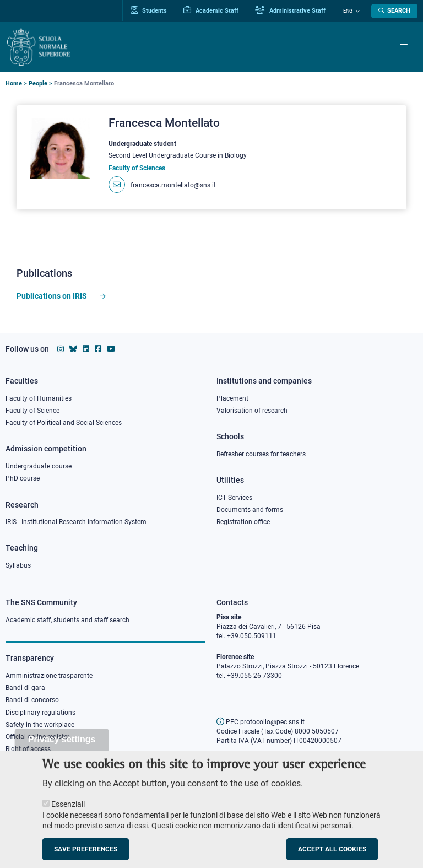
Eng (348, 11)
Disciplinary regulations (40, 713)
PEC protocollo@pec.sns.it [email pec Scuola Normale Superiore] (261, 722)
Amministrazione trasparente (49, 676)
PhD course (23, 478)
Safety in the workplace (40, 725)
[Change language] (356, 11)
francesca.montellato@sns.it (173, 185)
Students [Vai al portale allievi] (150, 10)
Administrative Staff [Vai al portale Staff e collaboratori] (291, 10)
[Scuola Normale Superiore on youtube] (111, 349)
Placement (232, 398)
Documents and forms (250, 510)
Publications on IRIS (53, 296)
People (38, 83)
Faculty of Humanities (39, 398)
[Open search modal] (394, 11)
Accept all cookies (332, 856)
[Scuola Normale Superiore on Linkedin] (86, 349)
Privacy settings (62, 746)
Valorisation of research (252, 411)
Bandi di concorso (32, 700)
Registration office (243, 522)
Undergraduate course (39, 466)
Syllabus (18, 565)
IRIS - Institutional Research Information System (76, 522)
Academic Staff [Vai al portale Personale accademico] (211, 10)
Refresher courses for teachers (261, 454)
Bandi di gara (25, 688)
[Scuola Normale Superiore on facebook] (98, 349)
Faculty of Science (32, 411)
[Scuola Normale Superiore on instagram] (61, 349)
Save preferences (86, 856)
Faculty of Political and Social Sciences (64, 423)
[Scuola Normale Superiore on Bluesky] (73, 349)
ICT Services (234, 498)
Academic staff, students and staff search (67, 620)
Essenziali (68, 811)
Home (14, 83)
